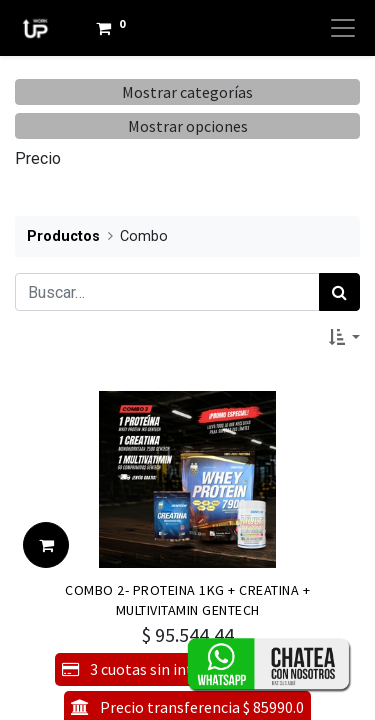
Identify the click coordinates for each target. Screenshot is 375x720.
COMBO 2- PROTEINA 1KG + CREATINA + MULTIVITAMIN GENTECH (187, 599)
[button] (344, 337)
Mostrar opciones (188, 126)
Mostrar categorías (187, 92)
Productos (63, 236)
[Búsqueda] (339, 292)
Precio (38, 158)
